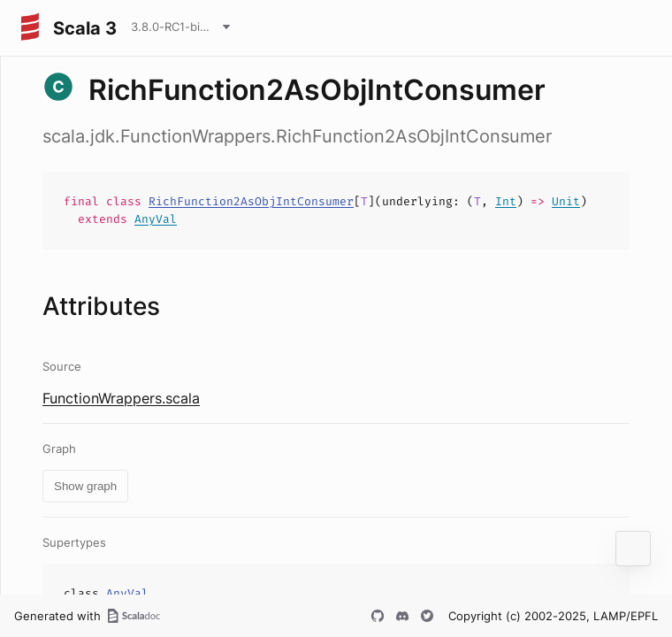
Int (506, 201)
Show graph (85, 486)
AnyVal (156, 219)
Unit (566, 201)
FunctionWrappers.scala (121, 398)
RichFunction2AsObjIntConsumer (251, 201)
